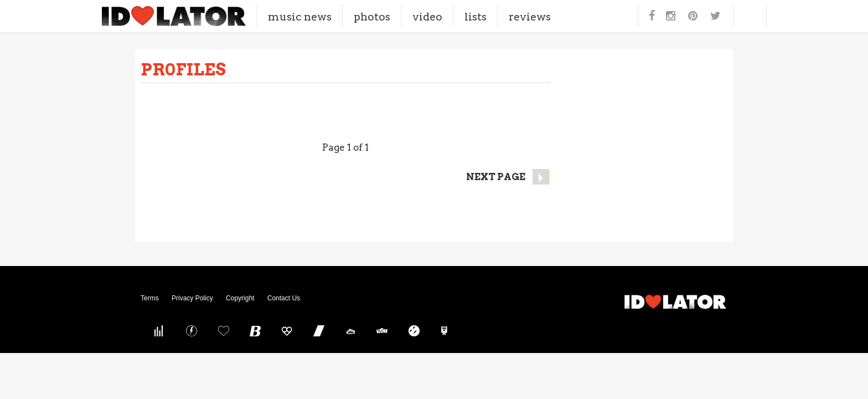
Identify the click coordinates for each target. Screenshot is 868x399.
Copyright (240, 298)
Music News (339, 16)
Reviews (568, 16)
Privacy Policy (192, 298)
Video (466, 16)
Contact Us (284, 298)
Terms (150, 298)
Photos (410, 16)
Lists (514, 16)
